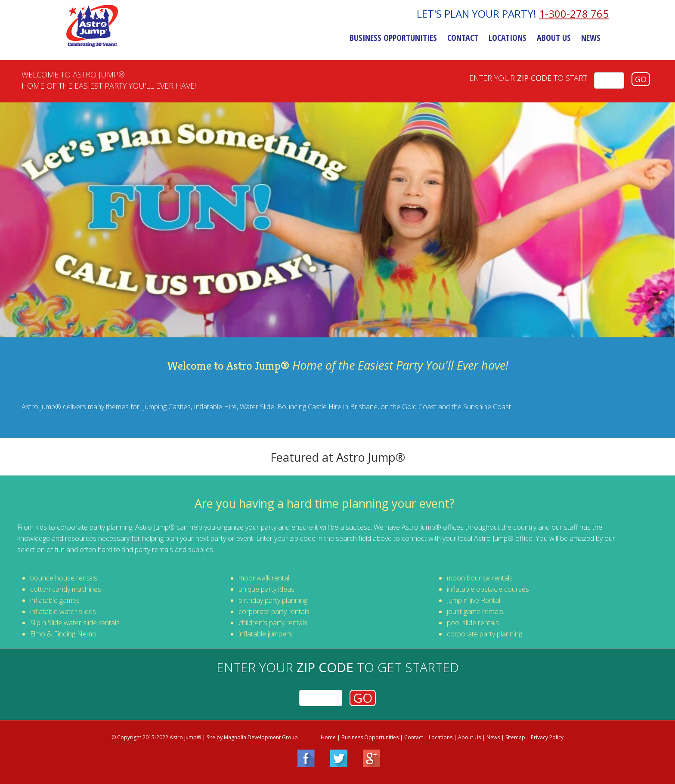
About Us (554, 38)
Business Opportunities (393, 38)
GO (641, 79)
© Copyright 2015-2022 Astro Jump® (156, 737)
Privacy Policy (547, 737)
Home (328, 737)
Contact (463, 38)
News (591, 38)
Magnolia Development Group (261, 737)
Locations (508, 38)
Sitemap (515, 737)
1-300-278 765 (574, 14)
